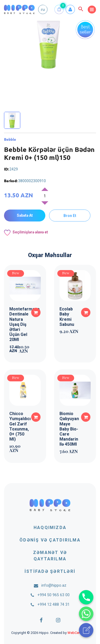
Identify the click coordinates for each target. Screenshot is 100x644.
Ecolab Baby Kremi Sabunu (67, 317)
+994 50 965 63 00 (53, 595)
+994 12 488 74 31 (53, 605)
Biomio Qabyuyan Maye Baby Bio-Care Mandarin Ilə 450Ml (69, 429)
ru (43, 9)
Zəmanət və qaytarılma (50, 556)
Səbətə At (25, 215)
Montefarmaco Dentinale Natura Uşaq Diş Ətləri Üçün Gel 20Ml (25, 324)
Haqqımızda (50, 528)
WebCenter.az (78, 633)
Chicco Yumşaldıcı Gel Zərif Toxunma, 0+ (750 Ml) (20, 426)
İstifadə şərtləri (50, 571)
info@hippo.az (54, 585)
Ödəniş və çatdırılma (50, 540)
